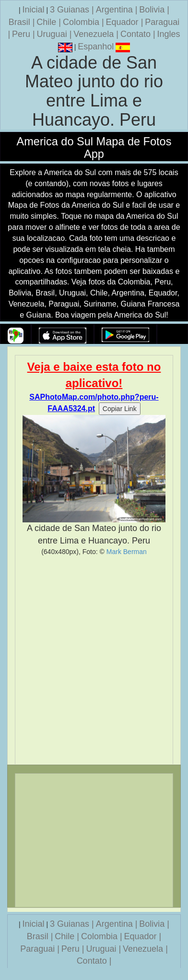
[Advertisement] (94, 660)
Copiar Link (120, 409)
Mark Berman (127, 552)
